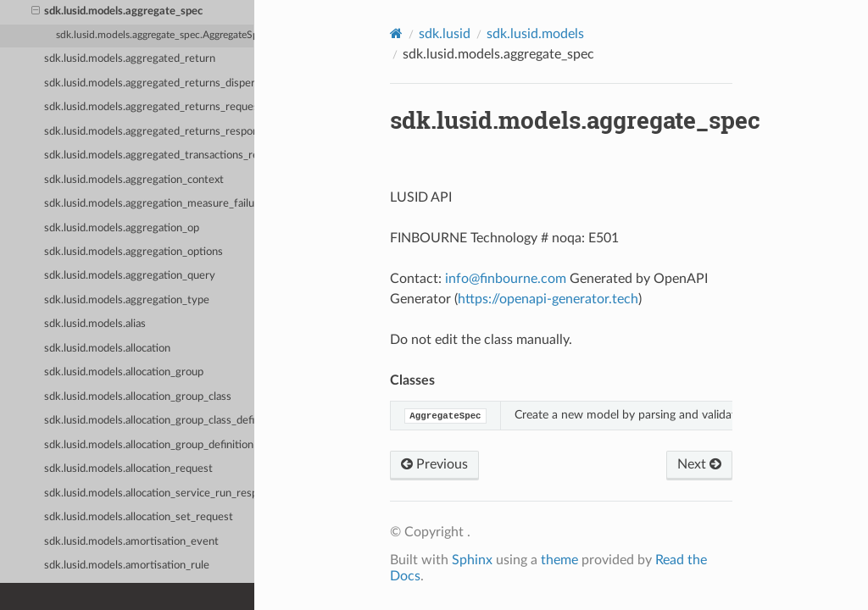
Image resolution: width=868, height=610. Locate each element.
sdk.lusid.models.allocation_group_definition (149, 445)
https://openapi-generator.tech (548, 299)
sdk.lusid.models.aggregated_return (130, 59)
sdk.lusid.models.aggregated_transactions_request (149, 155)
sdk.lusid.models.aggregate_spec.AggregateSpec (155, 35)
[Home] (396, 33)
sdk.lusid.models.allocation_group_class (138, 397)
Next (699, 464)
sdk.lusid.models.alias (95, 324)
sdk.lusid (445, 34)
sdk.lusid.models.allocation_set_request (139, 517)
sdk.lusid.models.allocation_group (124, 372)
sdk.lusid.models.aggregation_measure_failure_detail (149, 204)
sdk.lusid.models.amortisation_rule (127, 566)
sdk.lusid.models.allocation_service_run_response (149, 494)
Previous (434, 464)
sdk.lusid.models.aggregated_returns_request (149, 107)
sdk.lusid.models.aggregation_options (134, 252)
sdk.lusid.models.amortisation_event (131, 542)
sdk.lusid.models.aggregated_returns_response (149, 132)
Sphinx (472, 560)
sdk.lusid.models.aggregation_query (130, 276)
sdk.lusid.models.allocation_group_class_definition (149, 421)
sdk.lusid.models (535, 34)
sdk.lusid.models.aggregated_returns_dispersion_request (149, 83)
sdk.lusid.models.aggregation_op (122, 228)
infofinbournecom (506, 279)
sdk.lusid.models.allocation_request (128, 469)
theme (559, 560)
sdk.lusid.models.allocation (107, 349)
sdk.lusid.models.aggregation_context (134, 180)
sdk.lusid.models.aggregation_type (127, 300)
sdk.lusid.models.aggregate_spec (117, 12)
